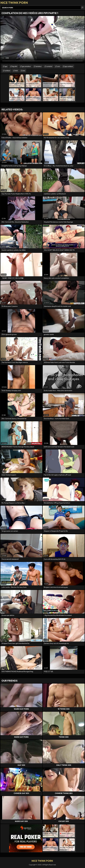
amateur (39, 66)
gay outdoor (69, 66)
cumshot (49, 66)
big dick (15, 66)
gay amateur (26, 66)
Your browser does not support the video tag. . (42, 40)
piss (24, 71)
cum (58, 66)
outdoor (8, 71)
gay (6, 66)
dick (16, 71)
